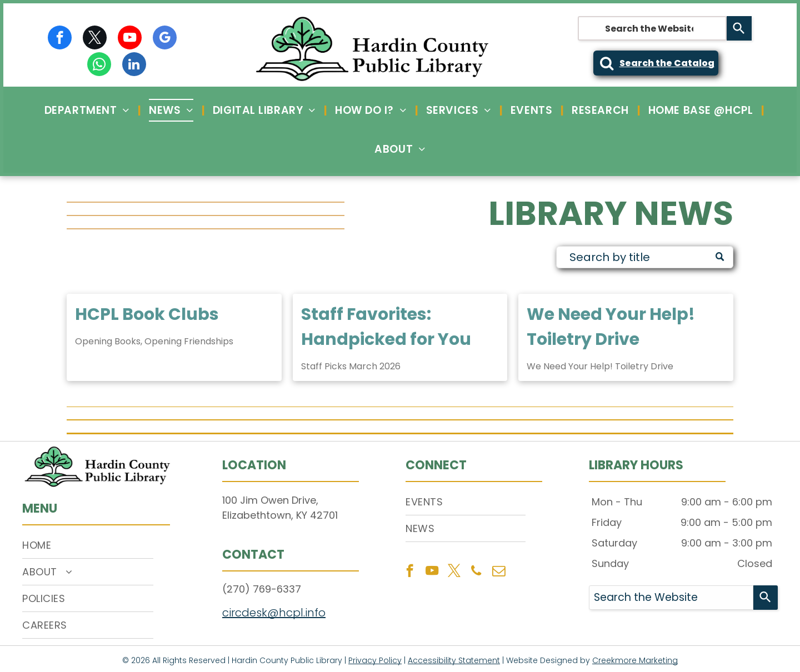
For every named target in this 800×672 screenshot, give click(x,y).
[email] (499, 572)
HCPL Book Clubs (147, 314)
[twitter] (95, 39)
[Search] (739, 28)
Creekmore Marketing (635, 660)
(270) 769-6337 (262, 589)
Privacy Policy (375, 660)
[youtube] (130, 39)
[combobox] (652, 28)
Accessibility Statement (454, 660)
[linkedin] (134, 66)
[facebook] (60, 39)
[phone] (476, 572)
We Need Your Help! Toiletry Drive (611, 327)
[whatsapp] (99, 66)
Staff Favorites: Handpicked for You (386, 327)
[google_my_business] (165, 39)
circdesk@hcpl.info (274, 613)
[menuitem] (88, 110)
